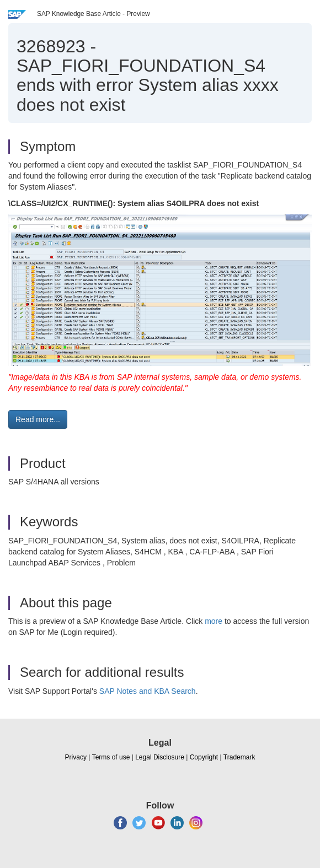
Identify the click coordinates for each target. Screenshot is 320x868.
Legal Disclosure (160, 757)
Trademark (239, 757)
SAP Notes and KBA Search (148, 691)
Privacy (76, 757)
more (214, 621)
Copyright (204, 757)
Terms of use (111, 757)
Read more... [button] (38, 419)
